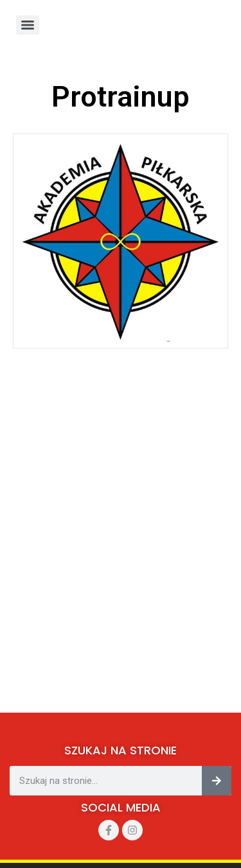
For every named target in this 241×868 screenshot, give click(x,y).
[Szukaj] (217, 781)
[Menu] (28, 25)
